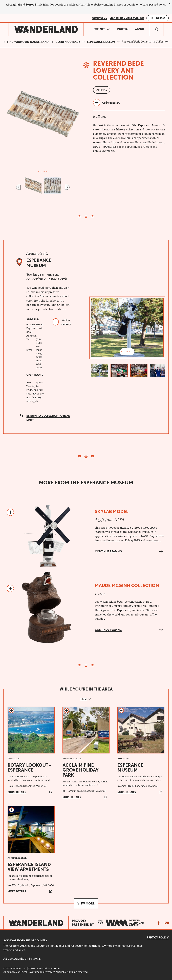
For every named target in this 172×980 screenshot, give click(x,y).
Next (67, 187)
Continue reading (108, 551)
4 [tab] (47, 172)
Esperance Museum (101, 42)
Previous (18, 187)
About (140, 29)
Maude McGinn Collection (127, 585)
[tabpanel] (43, 114)
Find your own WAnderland (28, 42)
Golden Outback (68, 42)
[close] (170, 4)
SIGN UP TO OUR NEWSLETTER (127, 18)
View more (86, 903)
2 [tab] (41, 172)
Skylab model (112, 511)
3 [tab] (44, 172)
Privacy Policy (158, 938)
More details (17, 792)
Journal (123, 29)
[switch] (157, 29)
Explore (99, 29)
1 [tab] (39, 172)
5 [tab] (133, 352)
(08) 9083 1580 (39, 343)
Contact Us (100, 18)
